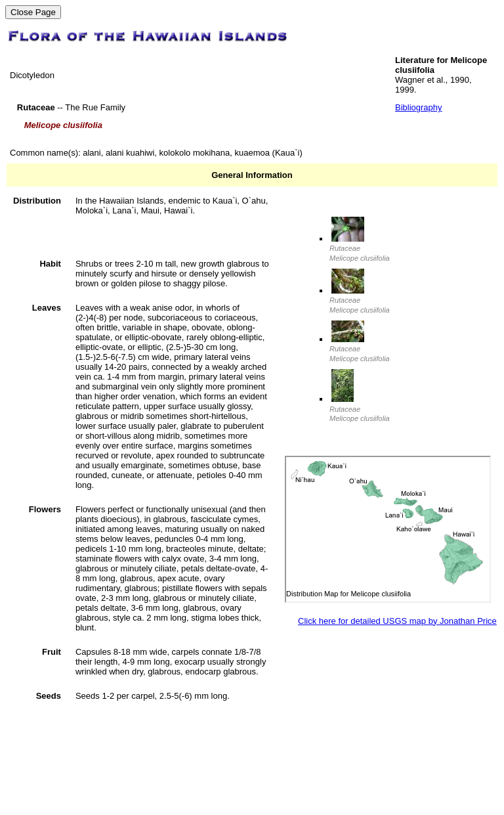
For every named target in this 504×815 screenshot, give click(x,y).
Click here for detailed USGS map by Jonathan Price (397, 621)
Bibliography (419, 107)
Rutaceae (360, 249)
